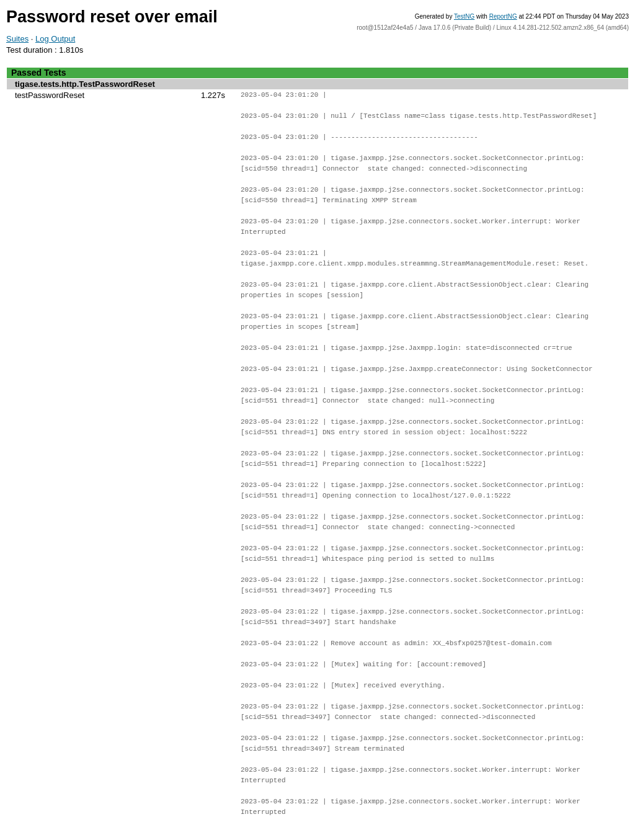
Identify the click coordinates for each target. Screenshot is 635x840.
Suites (17, 39)
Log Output (55, 39)
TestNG (464, 16)
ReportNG (503, 16)
